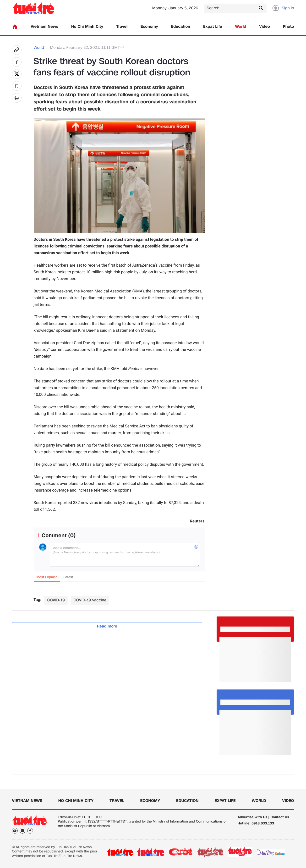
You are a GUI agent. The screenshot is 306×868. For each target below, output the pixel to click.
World (241, 27)
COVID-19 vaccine (90, 600)
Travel (122, 27)
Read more (107, 626)
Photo (289, 27)
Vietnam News (44, 27)
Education (180, 27)
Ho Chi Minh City (87, 27)
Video (265, 27)
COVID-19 (56, 600)
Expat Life (213, 27)
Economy (149, 27)
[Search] (235, 8)
